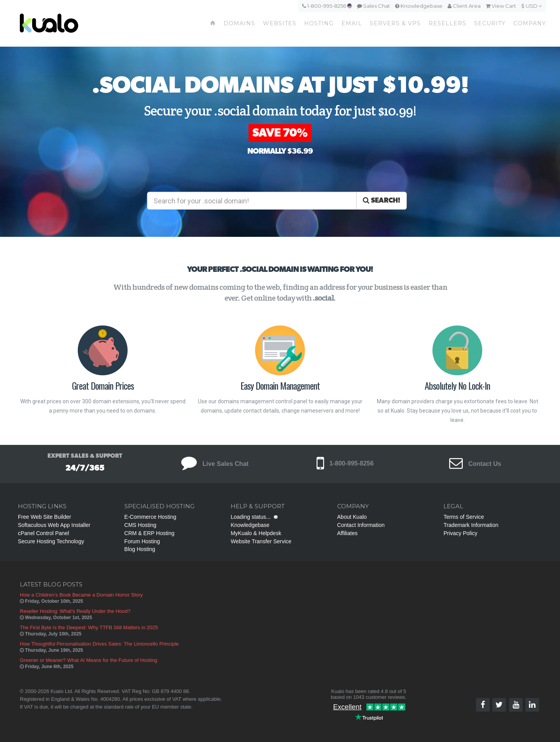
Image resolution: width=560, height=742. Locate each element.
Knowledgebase (419, 6)
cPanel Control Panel (44, 533)
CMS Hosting (140, 525)
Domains (239, 23)
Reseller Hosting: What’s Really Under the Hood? (75, 611)
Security (490, 23)
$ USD (531, 6)
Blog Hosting (140, 549)
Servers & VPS (395, 23)
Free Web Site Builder (45, 517)
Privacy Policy (460, 533)
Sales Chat (374, 6)
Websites (280, 23)
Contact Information (361, 525)
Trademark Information (471, 525)
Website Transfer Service (261, 541)
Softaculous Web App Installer (54, 525)
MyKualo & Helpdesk (256, 533)
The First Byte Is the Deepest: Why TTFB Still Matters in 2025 (89, 627)
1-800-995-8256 (327, 6)
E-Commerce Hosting (150, 517)
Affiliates (347, 533)
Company (530, 23)
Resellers (447, 23)
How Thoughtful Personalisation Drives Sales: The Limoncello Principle (99, 644)
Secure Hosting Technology (51, 541)
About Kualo (352, 517)
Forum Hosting (142, 541)
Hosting (319, 23)
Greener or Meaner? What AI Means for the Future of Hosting (88, 660)
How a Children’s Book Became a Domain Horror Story (81, 595)
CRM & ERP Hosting (150, 533)
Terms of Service (464, 517)
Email (352, 23)
